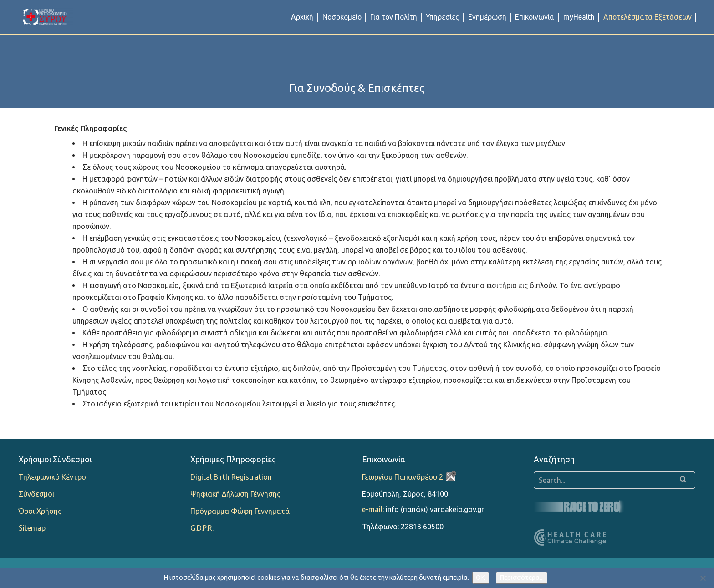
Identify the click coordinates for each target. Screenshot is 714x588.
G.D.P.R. (202, 528)
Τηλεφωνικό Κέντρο (52, 477)
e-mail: (373, 509)
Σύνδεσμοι (36, 494)
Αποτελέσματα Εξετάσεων (648, 17)
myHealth (579, 17)
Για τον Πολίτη (394, 17)
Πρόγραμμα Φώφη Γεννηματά (240, 511)
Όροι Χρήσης (40, 511)
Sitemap (32, 528)
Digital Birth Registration (231, 477)
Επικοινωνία (535, 17)
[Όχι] (703, 578)
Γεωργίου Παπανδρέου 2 (403, 477)
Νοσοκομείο (342, 17)
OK (481, 578)
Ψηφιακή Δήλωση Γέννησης (235, 494)
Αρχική (302, 17)
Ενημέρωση (487, 17)
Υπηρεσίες (442, 17)
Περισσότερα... (522, 578)
